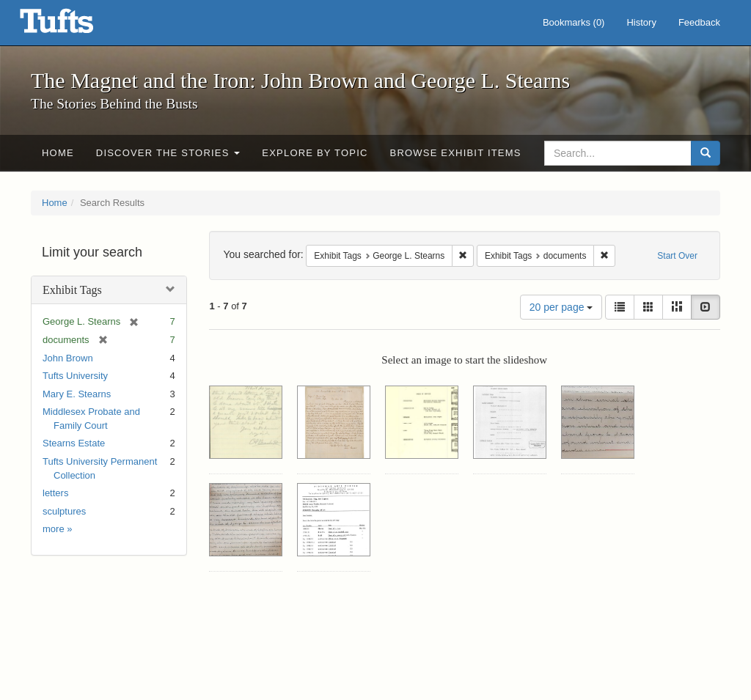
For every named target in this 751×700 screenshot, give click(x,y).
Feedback (699, 22)
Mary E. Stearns (77, 394)
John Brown (68, 358)
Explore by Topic (315, 153)
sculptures (64, 511)
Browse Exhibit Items (456, 153)
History (641, 22)
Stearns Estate (74, 443)
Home (58, 153)
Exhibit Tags (72, 290)
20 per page (561, 307)
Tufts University (75, 376)
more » (57, 529)
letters (55, 493)
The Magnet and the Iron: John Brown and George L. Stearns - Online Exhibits (75, 26)
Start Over (677, 256)
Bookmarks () (574, 22)
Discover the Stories (168, 153)
